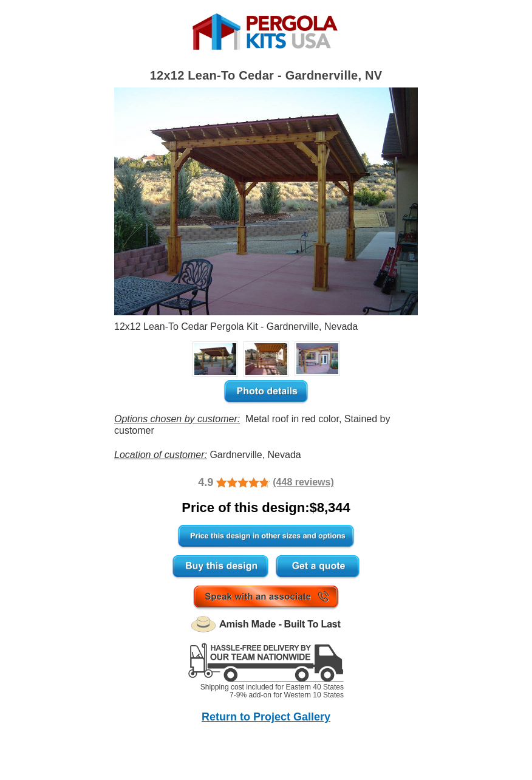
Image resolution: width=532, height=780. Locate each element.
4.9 (206, 482)
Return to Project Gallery (266, 717)
